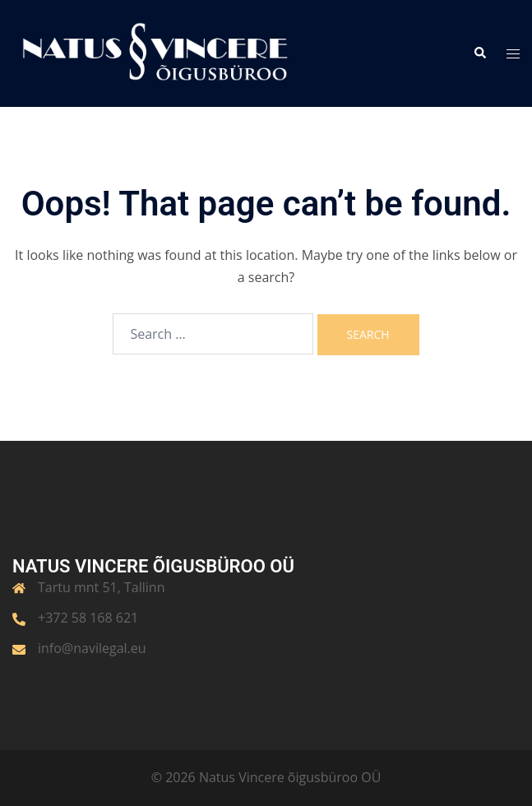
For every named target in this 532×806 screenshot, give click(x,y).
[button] (479, 53)
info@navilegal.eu (92, 648)
